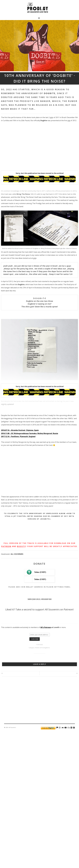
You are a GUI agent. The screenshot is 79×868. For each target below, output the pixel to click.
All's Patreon (46, 623)
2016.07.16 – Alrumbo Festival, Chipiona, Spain (20, 431)
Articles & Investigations (42, 643)
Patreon (6, 547)
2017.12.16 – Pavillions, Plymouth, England (18, 437)
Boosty (21, 547)
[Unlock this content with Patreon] (39, 183)
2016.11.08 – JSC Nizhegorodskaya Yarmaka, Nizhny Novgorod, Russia (30, 434)
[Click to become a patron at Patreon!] (39, 615)
